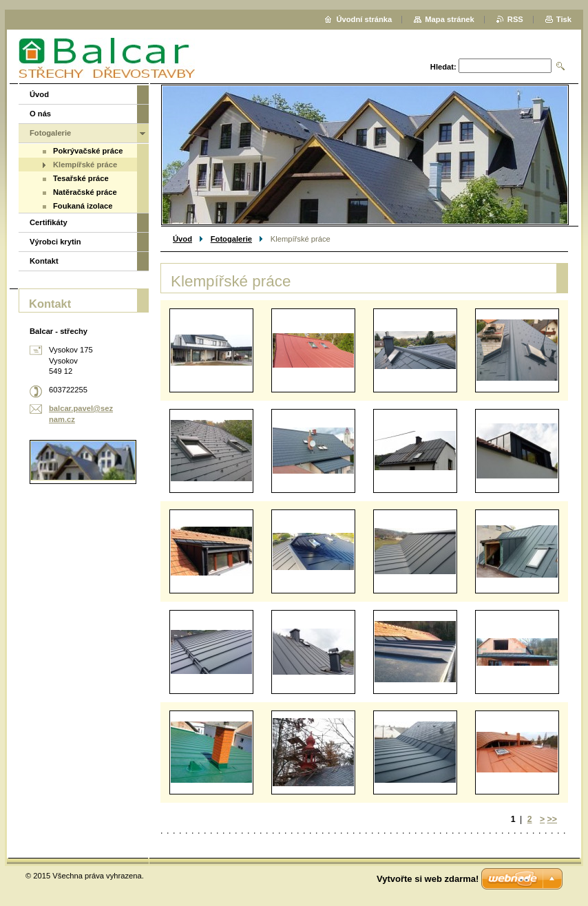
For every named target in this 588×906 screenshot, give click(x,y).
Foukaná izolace (83, 206)
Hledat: (443, 67)
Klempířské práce (85, 165)
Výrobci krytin (55, 242)
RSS (515, 19)
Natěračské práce (85, 192)
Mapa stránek (450, 19)
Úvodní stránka (364, 19)
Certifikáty (49, 222)
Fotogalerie (231, 239)
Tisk (564, 19)
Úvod (182, 239)
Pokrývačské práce (88, 151)
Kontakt (44, 261)
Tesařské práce (81, 178)
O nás (40, 114)
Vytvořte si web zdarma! (428, 879)
